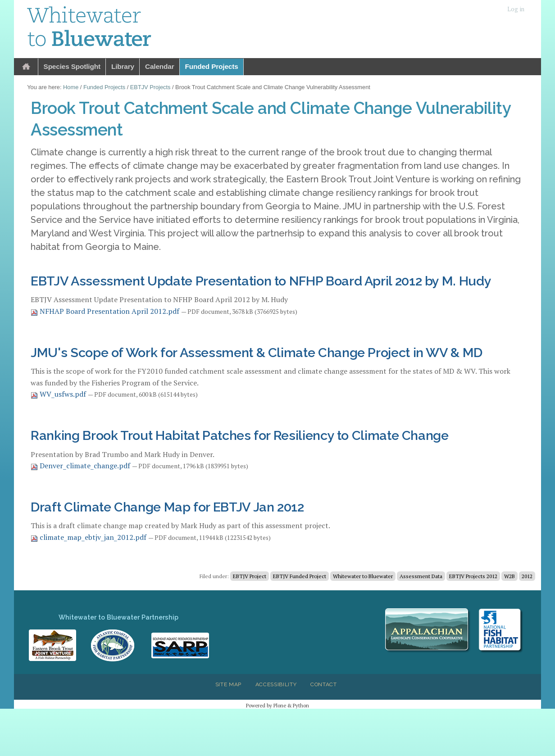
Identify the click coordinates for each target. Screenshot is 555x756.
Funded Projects (212, 66)
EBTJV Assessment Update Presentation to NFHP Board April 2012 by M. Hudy (261, 281)
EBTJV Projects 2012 (473, 576)
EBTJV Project (250, 576)
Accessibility (276, 684)
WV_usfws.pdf (59, 394)
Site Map (228, 684)
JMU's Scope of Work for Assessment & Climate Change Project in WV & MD (257, 353)
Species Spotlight (72, 66)
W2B (510, 576)
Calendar (160, 66)
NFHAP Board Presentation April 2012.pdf (106, 311)
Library (123, 66)
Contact (324, 684)
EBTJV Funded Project (300, 576)
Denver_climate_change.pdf (81, 466)
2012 (527, 576)
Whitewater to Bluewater (363, 576)
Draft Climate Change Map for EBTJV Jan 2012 (167, 507)
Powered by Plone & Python (277, 705)
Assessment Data (421, 576)
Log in (516, 9)
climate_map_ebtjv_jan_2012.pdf (89, 537)
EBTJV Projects (150, 87)
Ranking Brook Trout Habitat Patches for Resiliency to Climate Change (240, 435)
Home (26, 67)
